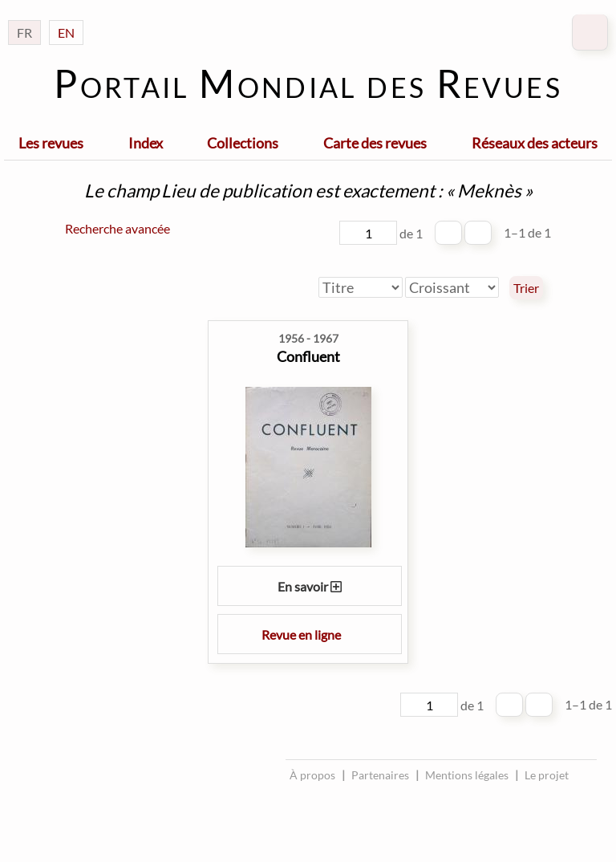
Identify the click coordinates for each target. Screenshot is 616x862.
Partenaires (380, 775)
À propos (312, 775)
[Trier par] (361, 287)
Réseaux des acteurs (535, 143)
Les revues (51, 143)
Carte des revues (375, 143)
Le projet (547, 775)
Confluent (308, 356)
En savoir (310, 586)
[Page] (368, 233)
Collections (243, 143)
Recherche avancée (118, 228)
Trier (526, 288)
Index (146, 143)
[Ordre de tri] (452, 287)
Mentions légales (467, 775)
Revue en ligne (310, 634)
